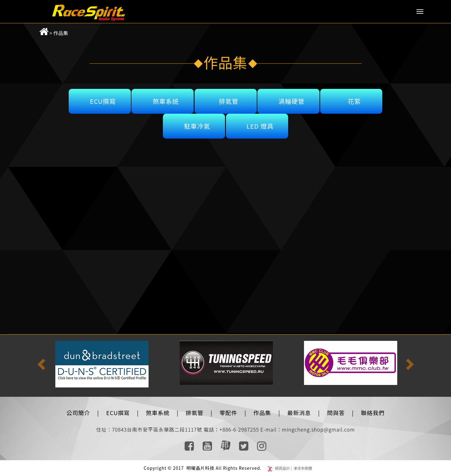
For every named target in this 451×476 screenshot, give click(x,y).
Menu (420, 11)
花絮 (354, 101)
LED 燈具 (260, 126)
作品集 (61, 33)
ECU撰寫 (103, 101)
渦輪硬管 (292, 101)
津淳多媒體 (302, 468)
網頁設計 (283, 468)
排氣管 (229, 101)
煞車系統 (166, 101)
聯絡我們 (373, 413)
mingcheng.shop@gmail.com (318, 429)
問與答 (336, 413)
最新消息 (299, 413)
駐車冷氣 (197, 126)
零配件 (228, 413)
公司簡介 (78, 413)
